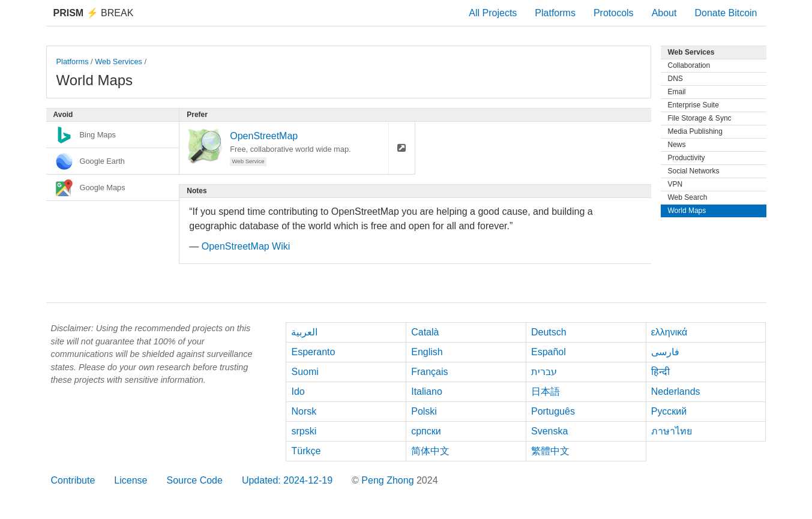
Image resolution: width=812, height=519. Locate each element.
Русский (669, 411)
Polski (424, 411)
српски (426, 431)
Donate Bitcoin (726, 13)
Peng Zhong (389, 480)
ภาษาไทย (672, 431)
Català (425, 332)
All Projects (493, 13)
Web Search (688, 197)
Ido (298, 391)
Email (677, 92)
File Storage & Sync (700, 118)
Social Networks (694, 171)
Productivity (687, 158)
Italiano (427, 391)
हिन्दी (660, 372)
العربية (304, 332)
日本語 (546, 391)
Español (549, 352)
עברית (544, 372)
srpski (304, 431)
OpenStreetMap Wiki (246, 246)
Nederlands (676, 391)
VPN (675, 184)
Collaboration (689, 65)
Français (429, 372)
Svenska (549, 431)
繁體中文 (550, 451)
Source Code (194, 480)
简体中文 (430, 451)
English (427, 352)
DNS (675, 79)
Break (94, 13)
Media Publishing (695, 131)
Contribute (73, 480)
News (677, 145)
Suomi (305, 372)
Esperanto (313, 352)
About (664, 13)
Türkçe (306, 451)
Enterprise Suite (693, 105)
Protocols (614, 13)
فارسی (665, 352)
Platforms (555, 13)
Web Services (119, 61)
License (131, 480)
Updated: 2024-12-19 (287, 480)
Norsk (304, 411)
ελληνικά (669, 332)
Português (553, 411)
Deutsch (549, 332)
